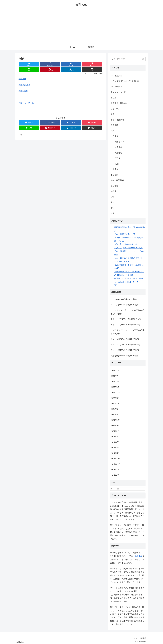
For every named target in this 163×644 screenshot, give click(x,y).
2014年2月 (115, 475)
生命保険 (114, 175)
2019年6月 (115, 448)
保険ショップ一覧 (26, 103)
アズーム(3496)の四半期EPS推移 (128, 248)
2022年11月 (116, 393)
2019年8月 (115, 437)
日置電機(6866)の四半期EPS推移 (125, 356)
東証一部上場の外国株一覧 (126, 244)
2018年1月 (115, 470)
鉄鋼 (117, 164)
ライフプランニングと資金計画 (126, 81)
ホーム (135, 638)
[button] (143, 59)
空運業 (118, 158)
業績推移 (119, 153)
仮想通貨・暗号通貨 (119, 103)
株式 (112, 131)
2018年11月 (116, 464)
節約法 (113, 191)
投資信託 (114, 125)
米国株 (116, 169)
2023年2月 (115, 381)
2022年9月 (115, 398)
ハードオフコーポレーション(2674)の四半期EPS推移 (128, 312)
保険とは (22, 79)
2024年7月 (115, 376)
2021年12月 (116, 404)
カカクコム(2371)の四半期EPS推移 (126, 325)
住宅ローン (115, 109)
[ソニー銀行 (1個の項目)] (128, 489)
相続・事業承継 (117, 180)
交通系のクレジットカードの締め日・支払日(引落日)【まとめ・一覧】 (129, 282)
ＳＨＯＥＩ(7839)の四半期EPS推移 (126, 345)
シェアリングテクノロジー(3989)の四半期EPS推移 (128, 332)
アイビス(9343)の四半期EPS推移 (125, 339)
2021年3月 (115, 415)
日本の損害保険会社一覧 (125, 234)
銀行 (112, 208)
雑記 (112, 213)
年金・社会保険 (117, 120)
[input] (128, 59)
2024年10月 (116, 371)
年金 (112, 114)
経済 (112, 197)
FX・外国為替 (117, 87)
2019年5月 (115, 453)
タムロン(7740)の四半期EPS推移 (125, 305)
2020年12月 (116, 420)
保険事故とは (24, 85)
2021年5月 (115, 409)
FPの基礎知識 (117, 76)
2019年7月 (115, 442)
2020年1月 (115, 431)
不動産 (113, 98)
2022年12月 (116, 387)
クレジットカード (118, 92)
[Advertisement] (81, 28)
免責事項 (139, 556)
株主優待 (119, 147)
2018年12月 (116, 459)
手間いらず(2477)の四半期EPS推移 (126, 319)
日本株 (116, 136)
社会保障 (114, 186)
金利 (112, 202)
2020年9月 (115, 426)
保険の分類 (23, 91)
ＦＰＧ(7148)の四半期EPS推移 (124, 299)
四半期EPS (120, 142)
